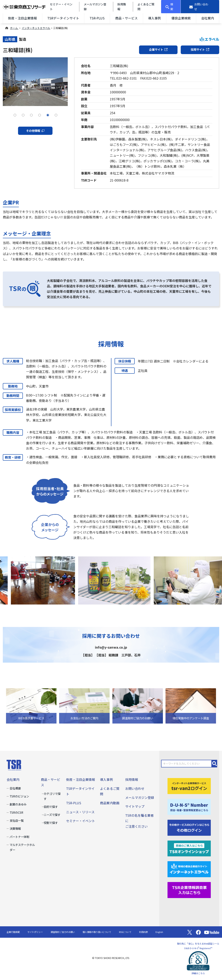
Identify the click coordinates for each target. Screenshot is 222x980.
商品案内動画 (110, 803)
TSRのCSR (16, 812)
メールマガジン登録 (140, 797)
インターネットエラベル (36, 28)
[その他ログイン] (189, 827)
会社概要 (15, 788)
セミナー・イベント (81, 821)
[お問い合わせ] (200, 7)
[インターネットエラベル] (189, 869)
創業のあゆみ (18, 804)
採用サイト (200, 49)
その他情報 (35, 131)
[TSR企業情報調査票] (189, 890)
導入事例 (154, 18)
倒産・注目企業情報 (22, 18)
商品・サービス (126, 18)
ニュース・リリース (80, 812)
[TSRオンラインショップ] (189, 848)
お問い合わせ (135, 788)
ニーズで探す (52, 815)
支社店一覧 (17, 820)
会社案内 (208, 18)
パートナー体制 (19, 837)
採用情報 (132, 779)
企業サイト (158, 49)
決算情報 (15, 828)
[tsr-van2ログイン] (189, 785)
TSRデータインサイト (63, 18)
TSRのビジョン (19, 796)
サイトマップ (135, 806)
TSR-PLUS (97, 18)
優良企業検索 (181, 18)
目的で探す (51, 807)
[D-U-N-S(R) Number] (189, 806)
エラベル (209, 39)
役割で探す (51, 823)
